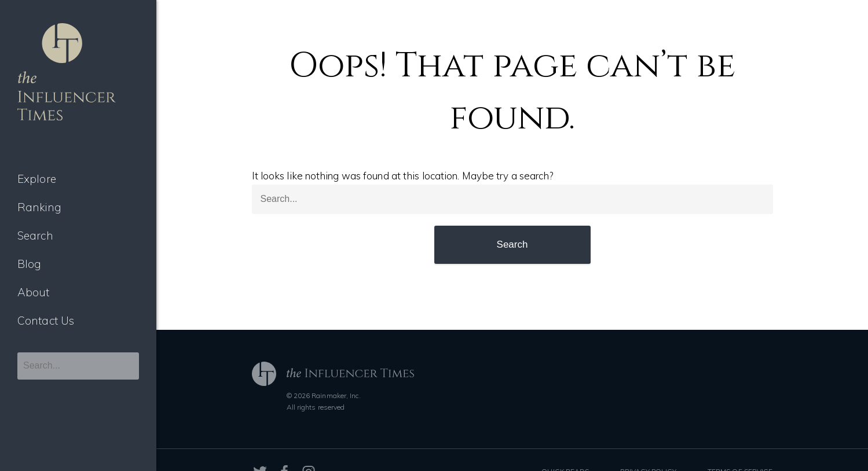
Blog (29, 264)
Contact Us (46, 321)
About (34, 292)
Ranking (39, 207)
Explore (37, 179)
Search (35, 235)
